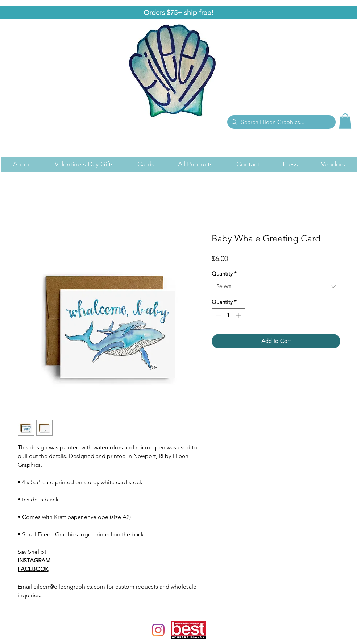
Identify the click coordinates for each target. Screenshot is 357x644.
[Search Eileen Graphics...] (281, 122)
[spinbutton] (228, 315)
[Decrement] (218, 315)
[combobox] (276, 286)
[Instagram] (158, 630)
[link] (345, 121)
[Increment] (239, 315)
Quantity (224, 274)
